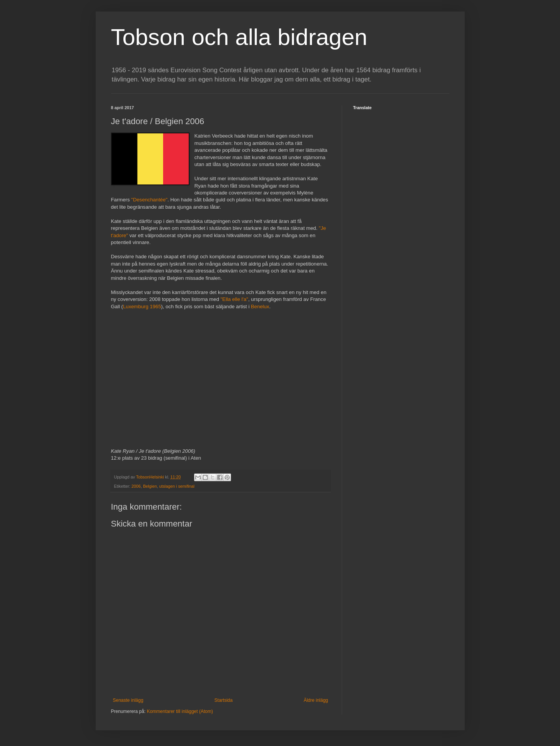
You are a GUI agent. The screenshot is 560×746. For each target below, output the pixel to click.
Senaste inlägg (128, 700)
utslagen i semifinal (177, 486)
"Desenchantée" (149, 200)
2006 (136, 486)
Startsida (224, 700)
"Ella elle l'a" (234, 299)
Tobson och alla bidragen (239, 37)
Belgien (150, 486)
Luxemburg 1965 (142, 307)
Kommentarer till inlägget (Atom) (180, 711)
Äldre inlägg (316, 700)
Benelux (260, 307)
